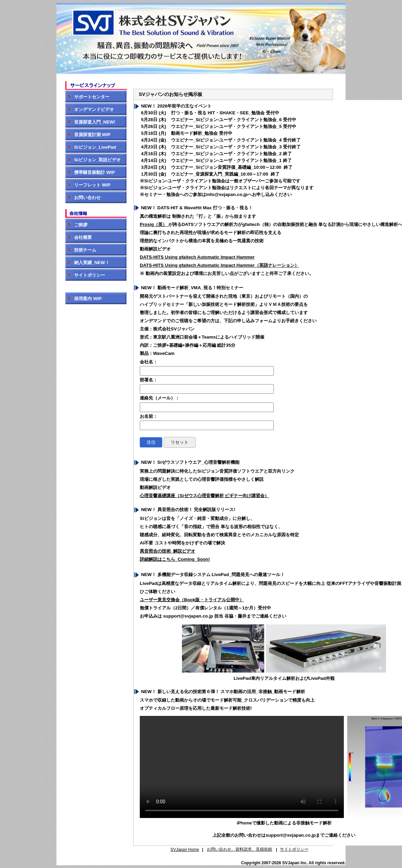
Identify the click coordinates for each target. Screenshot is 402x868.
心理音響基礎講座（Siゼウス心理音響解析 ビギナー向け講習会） (204, 496)
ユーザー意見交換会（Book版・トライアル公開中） (192, 600)
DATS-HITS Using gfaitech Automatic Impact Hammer (197, 257)
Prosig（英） (154, 224)
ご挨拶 (76, 225)
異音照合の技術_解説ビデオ (167, 551)
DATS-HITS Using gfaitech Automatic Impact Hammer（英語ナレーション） (219, 265)
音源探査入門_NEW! (90, 122)
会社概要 (79, 237)
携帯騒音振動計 (90, 172)
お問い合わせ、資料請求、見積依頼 (239, 849)
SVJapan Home (185, 850)
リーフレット (88, 185)
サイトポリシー (85, 275)
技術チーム (81, 250)
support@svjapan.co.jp (291, 835)
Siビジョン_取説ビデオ (93, 160)
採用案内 (83, 299)
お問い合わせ (83, 198)
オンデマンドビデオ (90, 109)
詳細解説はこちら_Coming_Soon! (175, 559)
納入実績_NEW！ (87, 263)
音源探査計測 (88, 135)
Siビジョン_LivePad (91, 147)
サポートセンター (87, 97)
